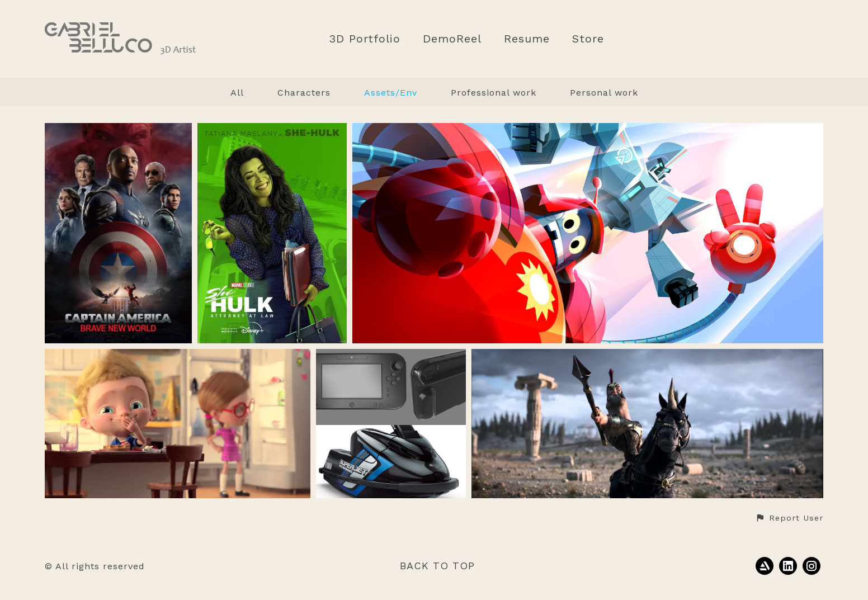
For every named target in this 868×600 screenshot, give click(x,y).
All (237, 93)
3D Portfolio (365, 39)
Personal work (604, 93)
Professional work (494, 93)
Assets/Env (391, 93)
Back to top (437, 566)
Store (588, 39)
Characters (304, 93)
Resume (527, 39)
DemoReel (452, 39)
